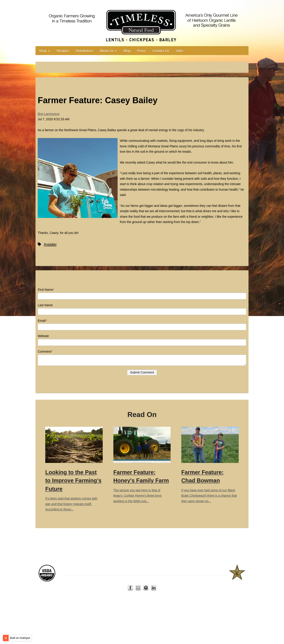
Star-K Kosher (205, 571)
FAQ (174, 580)
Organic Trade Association (137, 571)
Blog (127, 50)
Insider (50, 244)
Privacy (164, 580)
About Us (108, 50)
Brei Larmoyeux (49, 114)
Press (141, 50)
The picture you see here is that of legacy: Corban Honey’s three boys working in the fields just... (142, 465)
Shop (44, 50)
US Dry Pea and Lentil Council (175, 571)
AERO (114, 571)
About (141, 580)
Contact (152, 580)
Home (122, 580)
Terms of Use (187, 580)
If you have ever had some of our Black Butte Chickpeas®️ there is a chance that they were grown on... (210, 465)
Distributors (84, 50)
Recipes (63, 50)
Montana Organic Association (89, 571)
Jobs (180, 50)
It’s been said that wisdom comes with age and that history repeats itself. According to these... (74, 469)
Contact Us (161, 50)
